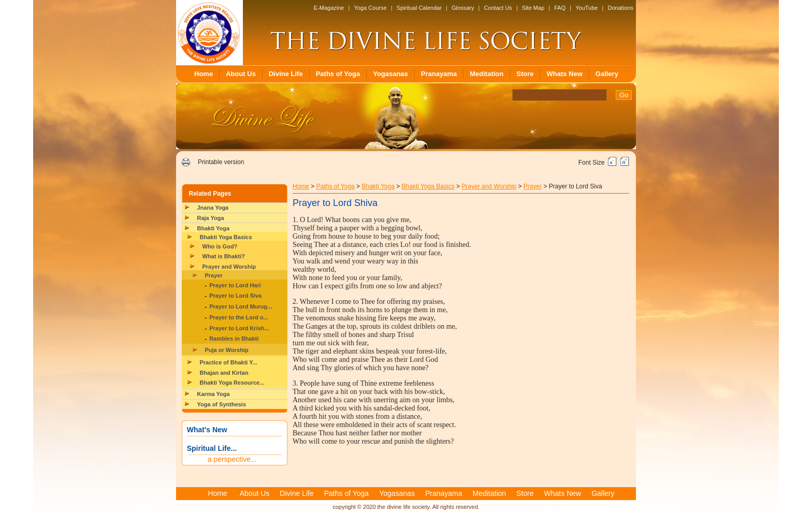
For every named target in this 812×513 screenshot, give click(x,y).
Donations (620, 8)
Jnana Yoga (213, 208)
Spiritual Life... (212, 448)
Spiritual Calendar (419, 8)
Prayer (214, 275)
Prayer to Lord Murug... (241, 306)
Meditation (487, 74)
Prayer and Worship (229, 267)
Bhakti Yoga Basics (226, 237)
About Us (241, 74)
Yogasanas (390, 74)
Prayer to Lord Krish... (239, 328)
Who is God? (220, 246)
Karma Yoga (214, 394)
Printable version (221, 162)
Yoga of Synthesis (222, 404)
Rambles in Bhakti (234, 339)
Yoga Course (370, 8)
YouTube (586, 8)
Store (525, 74)
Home (204, 74)
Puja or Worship (227, 350)
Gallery (607, 74)
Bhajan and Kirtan (224, 373)
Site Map (533, 8)
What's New (207, 430)
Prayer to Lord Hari (235, 285)
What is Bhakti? (224, 256)
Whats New (564, 74)
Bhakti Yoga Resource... (232, 383)
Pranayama (439, 74)
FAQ (560, 8)
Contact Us (498, 8)
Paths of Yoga (338, 74)
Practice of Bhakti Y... (229, 362)
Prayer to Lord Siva (235, 296)
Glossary (463, 8)
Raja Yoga (211, 218)
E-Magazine (329, 8)
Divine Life (286, 74)
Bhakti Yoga (214, 228)
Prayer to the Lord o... (239, 317)
